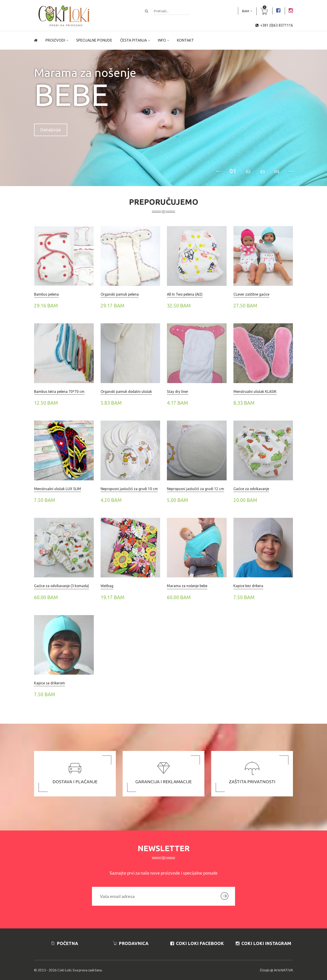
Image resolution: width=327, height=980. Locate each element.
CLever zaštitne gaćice (251, 294)
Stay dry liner (178, 392)
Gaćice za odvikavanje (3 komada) (62, 586)
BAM (245, 11)
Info (162, 40)
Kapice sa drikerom (50, 683)
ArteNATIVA (283, 970)
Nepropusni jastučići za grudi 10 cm (129, 489)
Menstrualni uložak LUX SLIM (58, 489)
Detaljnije (51, 130)
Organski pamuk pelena (120, 294)
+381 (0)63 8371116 (277, 25)
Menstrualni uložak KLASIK (255, 392)
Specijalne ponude (94, 40)
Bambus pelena (46, 294)
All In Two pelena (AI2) (185, 294)
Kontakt (185, 40)
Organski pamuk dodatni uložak (126, 392)
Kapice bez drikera (248, 586)
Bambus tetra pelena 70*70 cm (59, 392)
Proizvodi (55, 40)
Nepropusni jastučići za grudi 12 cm (196, 489)
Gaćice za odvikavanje (251, 489)
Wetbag (107, 586)
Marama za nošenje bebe (187, 586)
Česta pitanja (134, 40)
